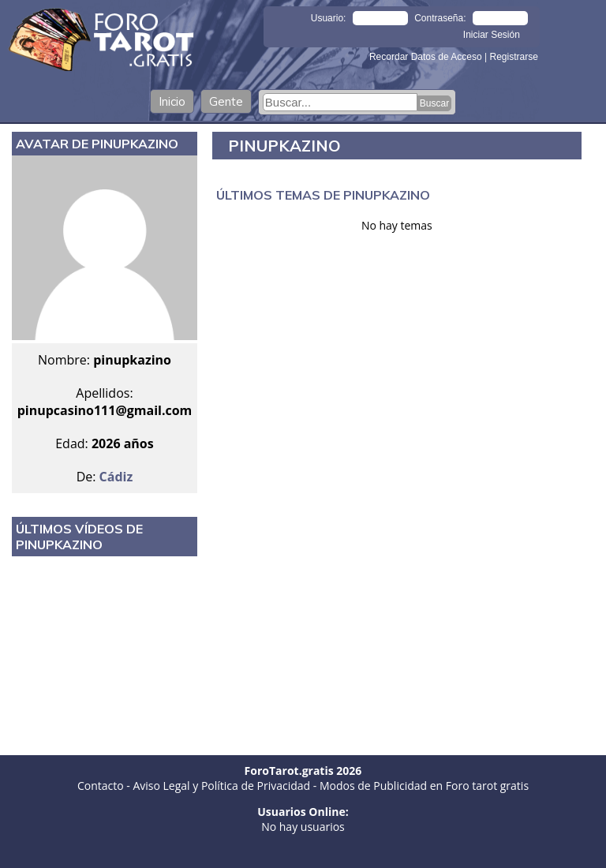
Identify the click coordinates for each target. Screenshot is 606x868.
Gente (226, 101)
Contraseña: (440, 18)
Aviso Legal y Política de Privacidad (221, 786)
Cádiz (116, 477)
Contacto (101, 786)
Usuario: (329, 18)
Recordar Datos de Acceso (427, 57)
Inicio (172, 101)
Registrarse (513, 57)
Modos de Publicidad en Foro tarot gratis (424, 786)
